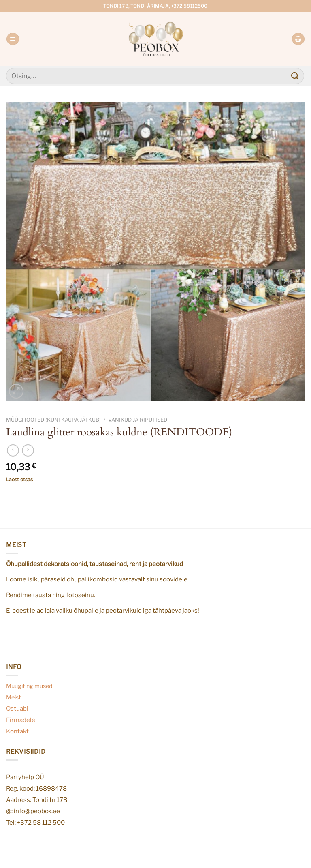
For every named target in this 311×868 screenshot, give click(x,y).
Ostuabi (17, 708)
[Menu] (13, 39)
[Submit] (295, 76)
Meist (14, 697)
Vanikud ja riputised (138, 420)
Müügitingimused (29, 686)
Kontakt (17, 731)
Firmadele (21, 720)
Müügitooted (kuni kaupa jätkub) (53, 420)
